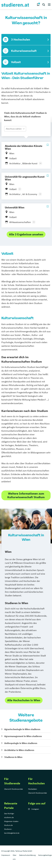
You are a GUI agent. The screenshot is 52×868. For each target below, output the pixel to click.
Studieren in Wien (13, 757)
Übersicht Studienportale (14, 789)
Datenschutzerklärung (27, 855)
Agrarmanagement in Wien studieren (23, 736)
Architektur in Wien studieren (19, 750)
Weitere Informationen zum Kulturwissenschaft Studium (26, 495)
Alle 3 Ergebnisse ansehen (26, 234)
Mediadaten (33, 789)
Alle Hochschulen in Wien (24, 700)
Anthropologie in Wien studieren (21, 743)
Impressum (6, 855)
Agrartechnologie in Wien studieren (22, 729)
